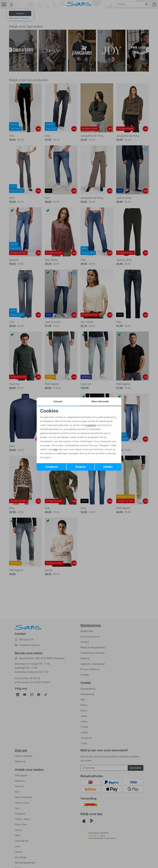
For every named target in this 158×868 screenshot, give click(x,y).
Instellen (108, 467)
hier (55, 449)
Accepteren (52, 467)
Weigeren (81, 467)
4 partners (91, 425)
